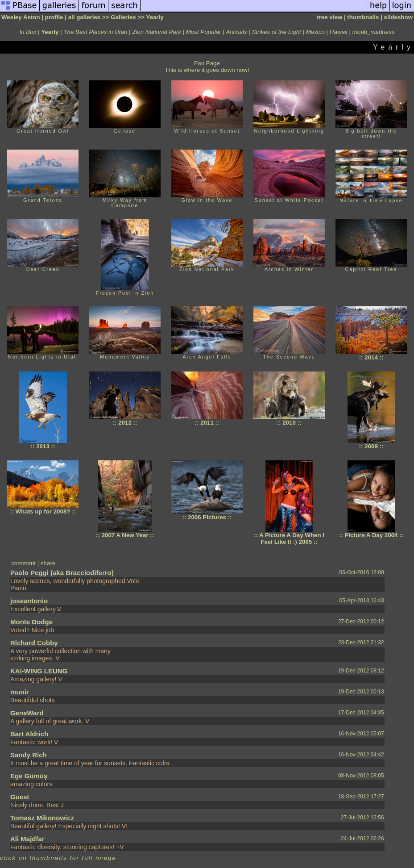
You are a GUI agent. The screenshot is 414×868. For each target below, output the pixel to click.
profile (54, 17)
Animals (236, 32)
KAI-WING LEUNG (39, 671)
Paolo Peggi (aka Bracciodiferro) (62, 573)
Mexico (315, 32)
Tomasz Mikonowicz (42, 818)
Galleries (123, 17)
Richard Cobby (34, 643)
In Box (28, 32)
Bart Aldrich (29, 734)
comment (23, 563)
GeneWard (27, 713)
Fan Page (207, 63)
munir (20, 692)
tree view (329, 17)
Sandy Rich (29, 755)
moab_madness (374, 32)
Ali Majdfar (27, 839)
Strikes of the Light (276, 32)
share (48, 563)
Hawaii (339, 32)
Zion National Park (157, 32)
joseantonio (29, 601)
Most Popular (204, 32)
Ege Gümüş (29, 776)
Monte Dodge (31, 622)
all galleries (85, 17)
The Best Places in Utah (95, 32)
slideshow (398, 17)
